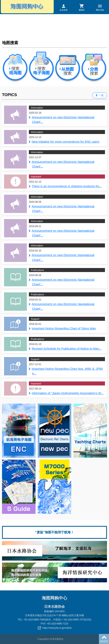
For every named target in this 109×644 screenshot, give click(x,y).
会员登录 (64, 7)
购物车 (82, 7)
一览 (101, 95)
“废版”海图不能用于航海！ (55, 532)
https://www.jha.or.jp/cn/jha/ (57, 628)
